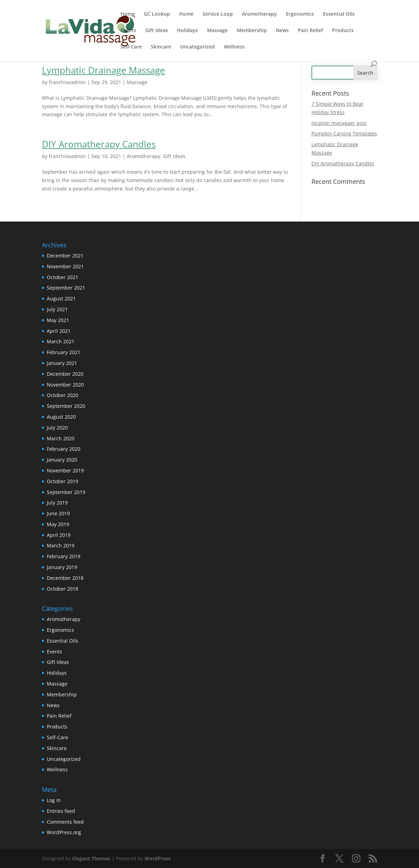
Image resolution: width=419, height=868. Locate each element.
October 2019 (63, 481)
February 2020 (64, 449)
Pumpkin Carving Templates (344, 133)
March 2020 (61, 438)
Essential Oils (339, 14)
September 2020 (66, 406)
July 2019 (57, 503)
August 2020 (61, 417)
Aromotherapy (259, 14)
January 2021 (62, 363)
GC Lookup (157, 14)
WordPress (158, 858)
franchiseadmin (67, 82)
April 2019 (59, 535)
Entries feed (61, 811)
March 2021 (61, 341)
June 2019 (58, 513)
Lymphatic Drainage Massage (104, 70)
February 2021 (64, 352)
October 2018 (63, 589)
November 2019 (65, 470)
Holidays (188, 31)
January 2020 (62, 460)
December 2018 (65, 578)
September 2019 (66, 492)
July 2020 (57, 428)
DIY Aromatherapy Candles (99, 144)
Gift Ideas (157, 31)
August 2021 (61, 298)
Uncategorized (197, 47)
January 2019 (62, 567)
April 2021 (59, 331)
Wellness (234, 47)
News (282, 31)
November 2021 (65, 266)
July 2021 (57, 309)
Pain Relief (310, 31)
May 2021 (58, 320)
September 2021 (66, 288)
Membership (252, 31)
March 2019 (61, 545)
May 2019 (58, 524)
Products (343, 31)
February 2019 (64, 556)
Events (128, 31)
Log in (54, 800)
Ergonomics (300, 14)
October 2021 (63, 277)
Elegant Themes (91, 858)
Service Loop (218, 14)
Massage (217, 31)
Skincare (161, 47)
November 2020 (65, 385)
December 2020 (65, 374)
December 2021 (65, 256)
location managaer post (339, 123)
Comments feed (65, 822)
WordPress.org (64, 832)
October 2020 (63, 395)
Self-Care (131, 47)
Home (128, 14)
